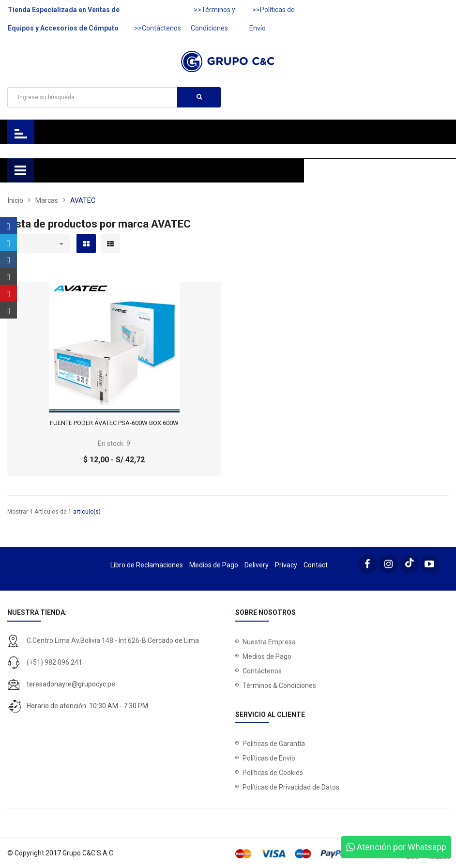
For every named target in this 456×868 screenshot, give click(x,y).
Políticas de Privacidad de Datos (291, 787)
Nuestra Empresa (269, 642)
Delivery (257, 565)
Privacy (286, 565)
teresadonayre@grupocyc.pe (71, 684)
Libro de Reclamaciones (147, 565)
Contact (316, 565)
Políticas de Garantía (274, 744)
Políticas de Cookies (273, 773)
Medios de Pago (214, 565)
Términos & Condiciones (279, 685)
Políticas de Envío (269, 758)
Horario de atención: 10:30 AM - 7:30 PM (87, 706)
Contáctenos (262, 671)
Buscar (199, 97)
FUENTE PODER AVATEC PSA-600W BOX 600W (114, 423)
